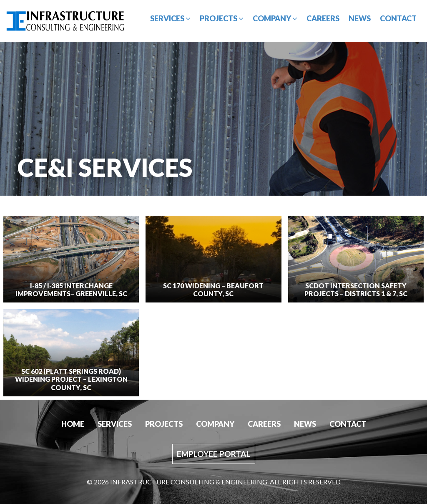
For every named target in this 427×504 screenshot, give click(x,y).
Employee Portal (214, 454)
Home (73, 424)
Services (170, 18)
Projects (222, 18)
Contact (398, 18)
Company (275, 18)
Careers (323, 18)
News (360, 18)
